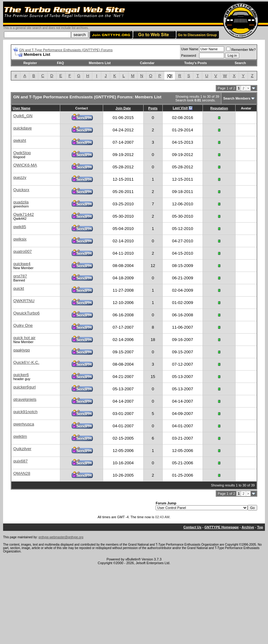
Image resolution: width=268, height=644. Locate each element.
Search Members (237, 98)
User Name (190, 49)
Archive (248, 527)
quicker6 (21, 375)
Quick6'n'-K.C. (26, 362)
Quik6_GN (23, 116)
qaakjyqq (21, 350)
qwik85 (20, 227)
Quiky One (23, 325)
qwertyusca (24, 424)
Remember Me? (241, 50)
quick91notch (25, 412)
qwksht (20, 140)
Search (240, 63)
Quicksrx (21, 190)
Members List (100, 63)
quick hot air (24, 338)
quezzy (20, 177)
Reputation (219, 108)
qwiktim (20, 436)
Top (260, 527)
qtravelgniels (25, 399)
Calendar (147, 63)
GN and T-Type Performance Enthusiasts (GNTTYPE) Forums (66, 50)
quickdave (23, 128)
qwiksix (20, 239)
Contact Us (192, 527)
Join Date (123, 108)
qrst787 (20, 276)
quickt (19, 288)
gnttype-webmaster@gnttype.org (61, 537)
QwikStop (22, 153)
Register (30, 63)
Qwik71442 (24, 214)
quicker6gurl (25, 387)
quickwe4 (22, 264)
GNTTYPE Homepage (222, 527)
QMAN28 (22, 473)
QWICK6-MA (25, 165)
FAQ (60, 63)
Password (189, 55)
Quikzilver (22, 449)
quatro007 (23, 251)
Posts (153, 108)
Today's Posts (195, 63)
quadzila (21, 202)
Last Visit (180, 108)
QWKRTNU (24, 301)
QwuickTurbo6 (26, 313)
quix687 (21, 461)
